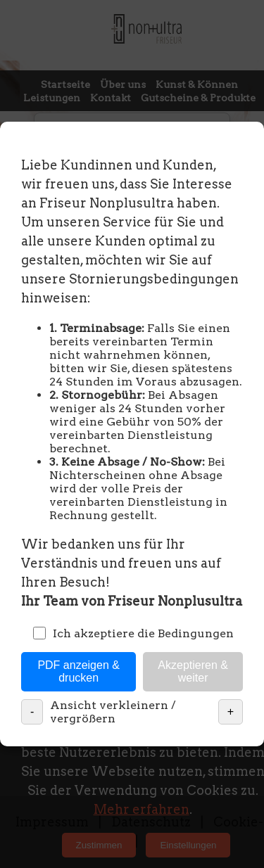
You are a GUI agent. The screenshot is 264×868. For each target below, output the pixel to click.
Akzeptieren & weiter (193, 671)
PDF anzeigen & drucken (78, 671)
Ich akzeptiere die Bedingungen (133, 633)
